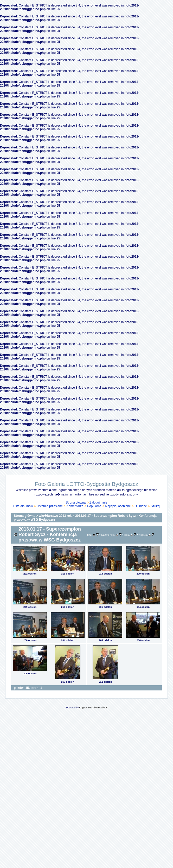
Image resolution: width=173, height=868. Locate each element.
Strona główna (76, 502)
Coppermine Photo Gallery (93, 708)
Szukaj (155, 506)
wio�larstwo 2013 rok (55, 516)
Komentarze (75, 506)
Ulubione (141, 506)
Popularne (94, 506)
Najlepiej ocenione (118, 506)
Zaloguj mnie (98, 502)
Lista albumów (23, 506)
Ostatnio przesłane (50, 506)
